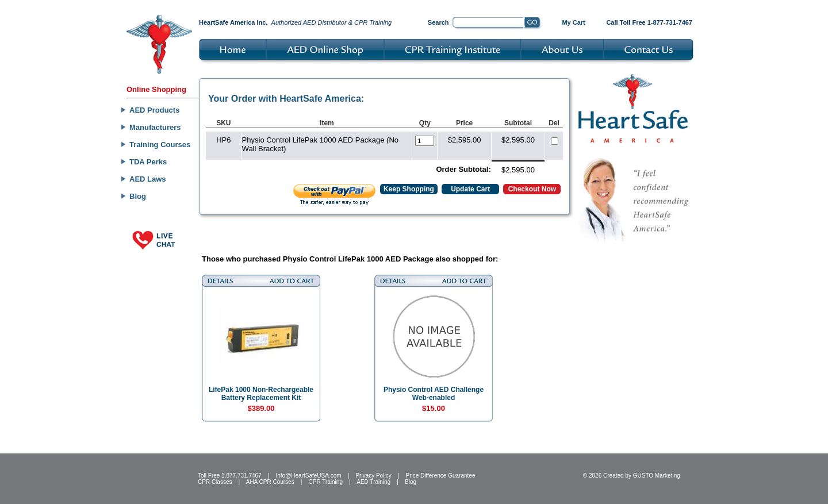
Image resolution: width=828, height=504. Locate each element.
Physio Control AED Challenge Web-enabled (434, 394)
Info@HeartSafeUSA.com (308, 476)
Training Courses (160, 145)
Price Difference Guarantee (440, 476)
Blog (138, 196)
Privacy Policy (373, 476)
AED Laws (148, 179)
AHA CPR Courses (270, 482)
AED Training (373, 482)
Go (533, 24)
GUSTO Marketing (657, 476)
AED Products (154, 110)
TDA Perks (148, 162)
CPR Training (326, 482)
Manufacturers (155, 127)
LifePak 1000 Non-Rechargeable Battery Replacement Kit (261, 394)
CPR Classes (215, 482)
